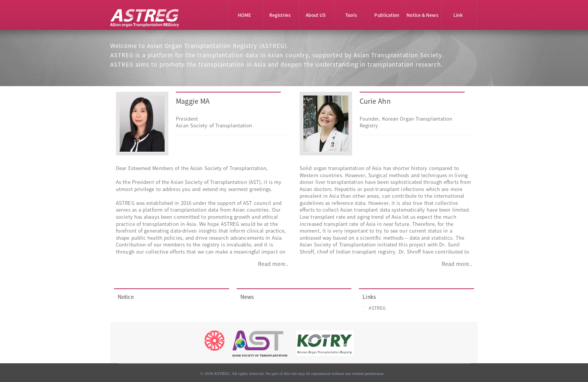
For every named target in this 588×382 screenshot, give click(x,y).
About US (316, 15)
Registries (280, 15)
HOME (244, 15)
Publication (387, 15)
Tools (351, 15)
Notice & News (422, 15)
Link (458, 15)
